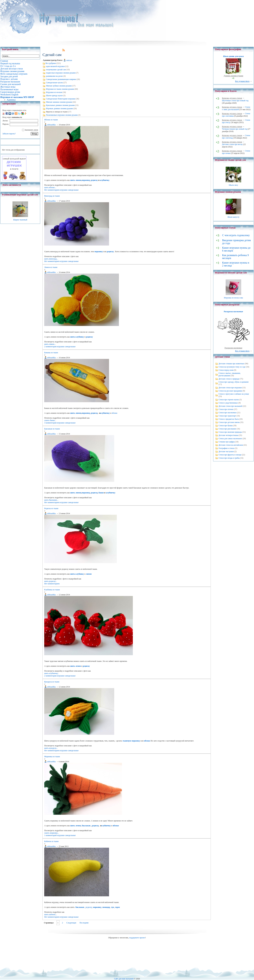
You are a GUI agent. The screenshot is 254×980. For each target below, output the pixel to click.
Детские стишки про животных (231, 364)
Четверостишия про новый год (235, 129)
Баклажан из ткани (52, 429)
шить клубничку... (52, 673)
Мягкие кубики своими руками (59, 86)
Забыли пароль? (9, 134)
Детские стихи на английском (231, 445)
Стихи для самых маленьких (230, 439)
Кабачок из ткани (51, 841)
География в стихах (227, 448)
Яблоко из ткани (51, 120)
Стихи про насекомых (228, 413)
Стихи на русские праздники (230, 391)
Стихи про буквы (226, 426)
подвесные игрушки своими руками (61, 73)
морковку (86, 180)
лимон (89, 574)
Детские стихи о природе (229, 379)
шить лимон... (50, 344)
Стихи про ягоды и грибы (229, 458)
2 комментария (50, 347)
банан (101, 493)
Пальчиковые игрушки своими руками (62, 115)
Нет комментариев (52, 190)
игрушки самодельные (69, 190)
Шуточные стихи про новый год (235, 101)
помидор (106, 907)
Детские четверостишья (228, 435)
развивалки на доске (54, 76)
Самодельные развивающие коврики (61, 79)
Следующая (71, 923)
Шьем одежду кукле (54, 96)
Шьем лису (233, 185)
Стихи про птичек (226, 409)
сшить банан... (50, 420)
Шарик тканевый (20, 220)
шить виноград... (51, 259)
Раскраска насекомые (233, 312)
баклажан (86, 826)
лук (113, 907)
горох (117, 907)
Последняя (84, 923)
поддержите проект (137, 938)
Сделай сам (77, 15)
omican (69, 60)
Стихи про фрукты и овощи (230, 455)
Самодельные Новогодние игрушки (61, 99)
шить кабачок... (51, 914)
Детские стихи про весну (232, 144)
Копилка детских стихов (232, 98)
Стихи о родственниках (228, 403)
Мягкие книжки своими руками (59, 102)
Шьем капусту (233, 217)
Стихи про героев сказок (229, 400)
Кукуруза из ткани (52, 682)
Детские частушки (226, 451)
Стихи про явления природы (230, 432)
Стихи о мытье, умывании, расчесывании (230, 374)
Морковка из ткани (52, 757)
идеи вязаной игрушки (55, 66)
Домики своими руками (233, 76)
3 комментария (50, 423)
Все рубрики (51, 63)
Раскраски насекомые (233, 348)
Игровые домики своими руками (59, 108)
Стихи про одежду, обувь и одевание (234, 382)
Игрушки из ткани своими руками (60, 89)
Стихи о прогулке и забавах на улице (234, 394)
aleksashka (51, 125)
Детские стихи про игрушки (230, 388)
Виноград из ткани (52, 196)
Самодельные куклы (54, 83)
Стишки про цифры (227, 442)
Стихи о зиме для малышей (236, 108)
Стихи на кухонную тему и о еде (232, 367)
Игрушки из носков (54, 92)
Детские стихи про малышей (230, 406)
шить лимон (76, 180)
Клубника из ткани (52, 590)
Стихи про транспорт (227, 416)
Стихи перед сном (226, 370)
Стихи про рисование (227, 429)
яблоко (115, 413)
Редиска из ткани (51, 508)
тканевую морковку (131, 741)
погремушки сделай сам (56, 70)
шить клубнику (77, 337)
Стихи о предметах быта (229, 419)
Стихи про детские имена (229, 422)
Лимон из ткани (51, 267)
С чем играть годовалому (236, 235)
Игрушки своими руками (59, 15)
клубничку (105, 180)
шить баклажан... (51, 500)
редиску (94, 180)
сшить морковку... (52, 833)
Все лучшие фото (242, 81)
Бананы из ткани (51, 353)
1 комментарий (50, 835)
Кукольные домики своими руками (60, 105)
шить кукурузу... (51, 748)
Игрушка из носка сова (234, 298)
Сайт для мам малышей (124, 979)
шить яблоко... (50, 187)
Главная (42, 15)
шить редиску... (51, 581)
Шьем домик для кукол (233, 56)
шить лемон (76, 666)
